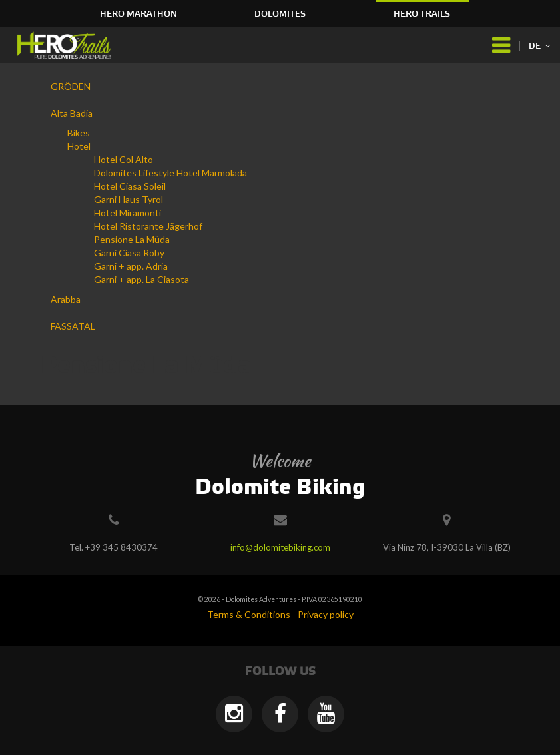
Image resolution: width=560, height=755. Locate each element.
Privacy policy (326, 614)
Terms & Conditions (249, 614)
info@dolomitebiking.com (280, 547)
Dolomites (280, 14)
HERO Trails (422, 14)
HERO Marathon (139, 14)
